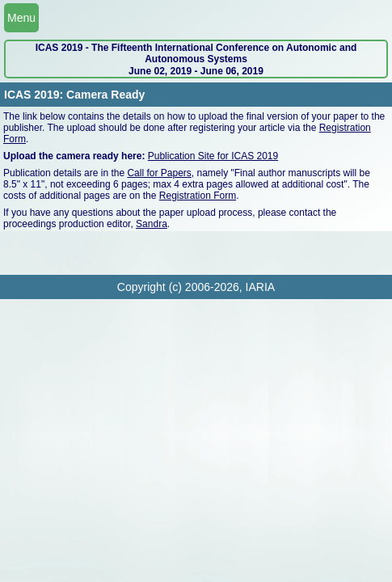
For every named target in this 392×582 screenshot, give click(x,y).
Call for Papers (159, 173)
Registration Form (198, 196)
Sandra (152, 224)
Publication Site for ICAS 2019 (213, 156)
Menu (21, 18)
